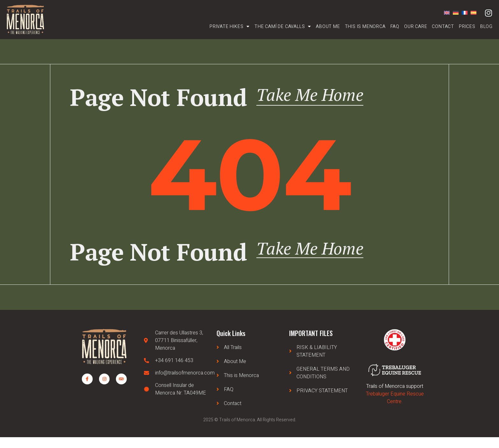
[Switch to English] (445, 13)
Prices (467, 27)
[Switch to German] (454, 13)
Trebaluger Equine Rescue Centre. (395, 409)
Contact (443, 27)
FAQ (395, 27)
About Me (328, 27)
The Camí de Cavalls (283, 26)
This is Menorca (365, 27)
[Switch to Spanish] (472, 13)
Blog (486, 27)
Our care (416, 27)
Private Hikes (230, 26)
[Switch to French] (463, 13)
